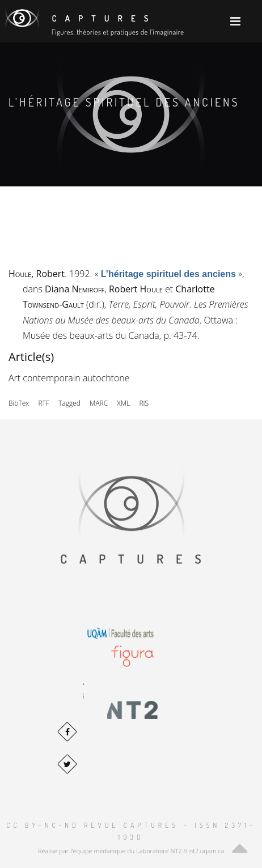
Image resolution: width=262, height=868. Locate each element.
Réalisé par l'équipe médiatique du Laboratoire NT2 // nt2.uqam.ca (131, 851)
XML (123, 403)
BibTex (19, 403)
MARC (99, 403)
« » (169, 274)
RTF (43, 403)
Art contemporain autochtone (69, 378)
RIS (144, 403)
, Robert (37, 274)
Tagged (69, 403)
